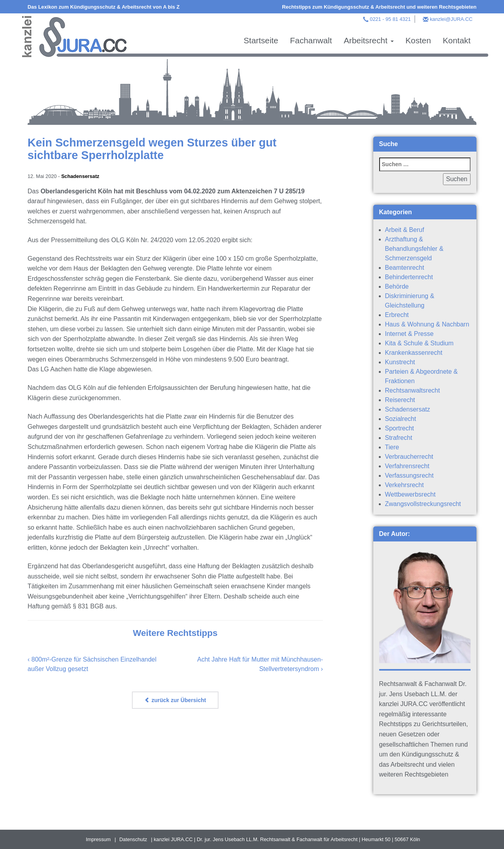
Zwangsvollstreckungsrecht (423, 504)
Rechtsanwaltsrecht (413, 390)
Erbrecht (397, 315)
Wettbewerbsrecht (410, 494)
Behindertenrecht (409, 277)
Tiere (392, 447)
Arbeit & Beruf (405, 230)
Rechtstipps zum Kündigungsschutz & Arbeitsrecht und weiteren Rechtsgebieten (379, 7)
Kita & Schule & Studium (419, 343)
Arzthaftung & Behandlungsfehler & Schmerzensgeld (414, 249)
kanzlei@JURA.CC (451, 19)
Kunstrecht (400, 362)
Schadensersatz (80, 176)
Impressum (98, 839)
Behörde (397, 286)
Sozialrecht (401, 419)
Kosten (418, 40)
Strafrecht (399, 438)
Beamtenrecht (405, 268)
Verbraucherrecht (409, 457)
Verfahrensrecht (407, 466)
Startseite (261, 40)
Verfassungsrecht (409, 475)
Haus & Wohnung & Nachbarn (427, 324)
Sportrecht (400, 428)
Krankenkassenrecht (414, 353)
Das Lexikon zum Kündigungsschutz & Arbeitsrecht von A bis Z (104, 7)
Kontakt (457, 40)
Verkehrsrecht (405, 485)
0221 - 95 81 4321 (390, 19)
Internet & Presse (409, 334)
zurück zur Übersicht (175, 700)
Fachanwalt (311, 40)
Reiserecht (400, 400)
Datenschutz (133, 839)
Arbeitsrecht (369, 40)
